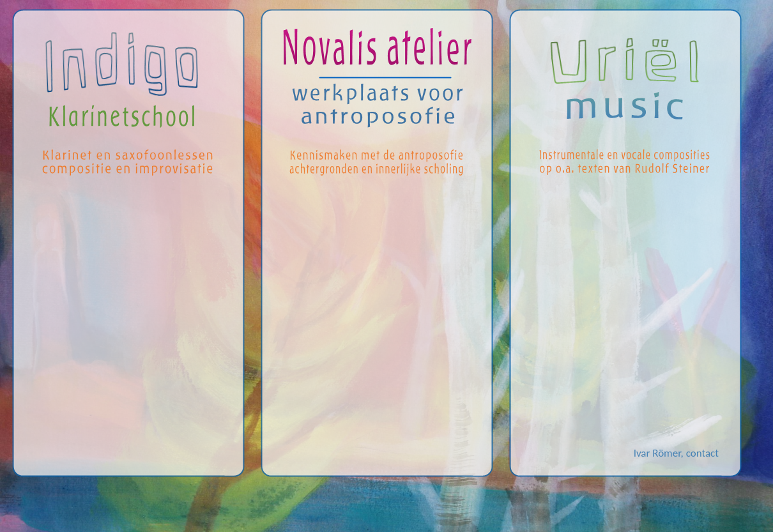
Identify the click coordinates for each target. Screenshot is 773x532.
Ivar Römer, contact (676, 453)
